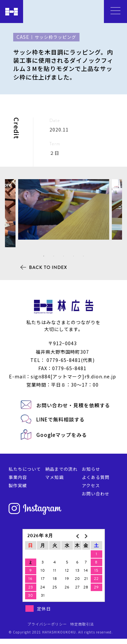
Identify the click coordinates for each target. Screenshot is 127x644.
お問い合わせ (96, 494)
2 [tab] (54, 256)
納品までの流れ (61, 469)
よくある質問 (96, 477)
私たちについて (25, 469)
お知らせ (91, 469)
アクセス (91, 485)
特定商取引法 (82, 624)
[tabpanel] (64, 209)
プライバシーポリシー (47, 624)
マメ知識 (54, 477)
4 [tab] (74, 256)
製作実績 (18, 485)
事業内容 (18, 477)
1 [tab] (44, 256)
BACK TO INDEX (48, 267)
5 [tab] (83, 256)
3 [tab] (64, 256)
